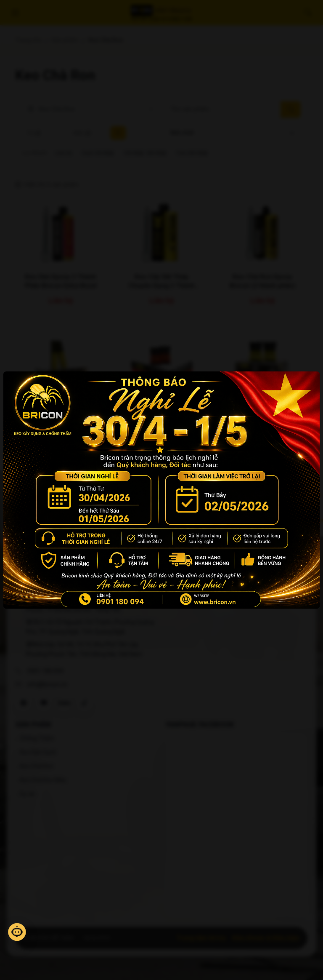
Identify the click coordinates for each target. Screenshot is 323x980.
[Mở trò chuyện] (17, 932)
